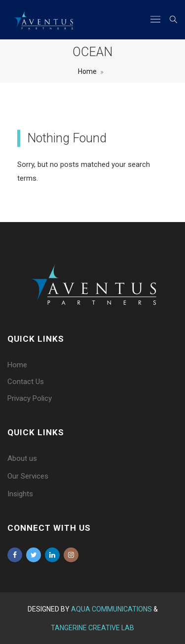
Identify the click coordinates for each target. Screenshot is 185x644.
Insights (20, 494)
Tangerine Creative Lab (92, 628)
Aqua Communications (112, 609)
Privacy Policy (30, 398)
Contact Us (26, 382)
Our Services (28, 476)
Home (87, 71)
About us (22, 458)
